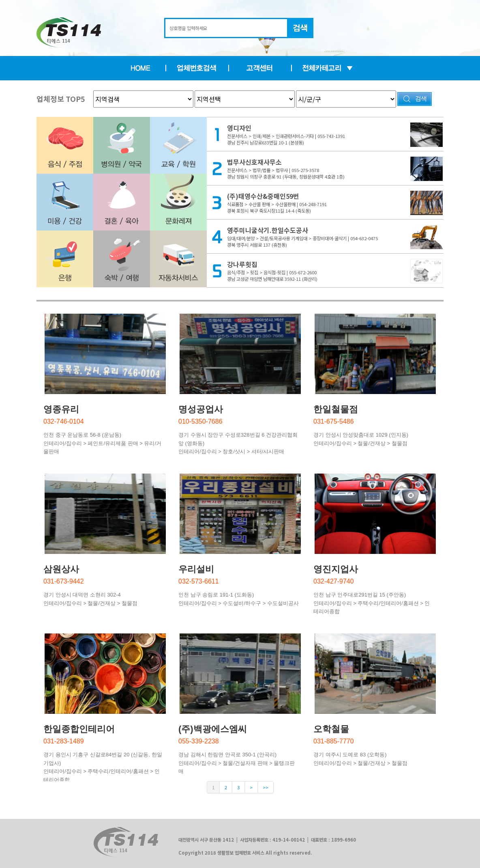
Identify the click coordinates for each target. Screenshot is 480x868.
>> (266, 787)
